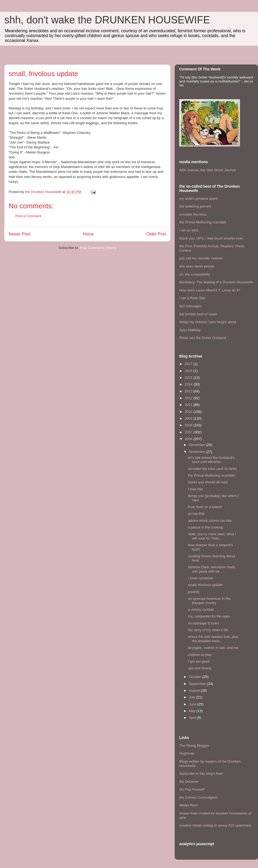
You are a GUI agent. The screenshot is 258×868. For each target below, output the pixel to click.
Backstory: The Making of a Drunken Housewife (216, 282)
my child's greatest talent (198, 199)
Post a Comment (28, 216)
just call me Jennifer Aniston (201, 258)
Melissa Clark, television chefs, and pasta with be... (212, 569)
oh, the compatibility (195, 274)
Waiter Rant (188, 805)
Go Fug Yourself (192, 789)
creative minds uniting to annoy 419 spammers (215, 825)
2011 (189, 405)
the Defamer (189, 782)
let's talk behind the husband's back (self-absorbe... (211, 460)
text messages (191, 306)
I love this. (196, 489)
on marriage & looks (203, 623)
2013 (189, 391)
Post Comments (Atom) (98, 248)
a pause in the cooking (205, 527)
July (193, 697)
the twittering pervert (195, 206)
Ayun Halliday (190, 330)
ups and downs (200, 668)
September (198, 684)
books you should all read (208, 482)
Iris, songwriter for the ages (209, 616)
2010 (189, 412)
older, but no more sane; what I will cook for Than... (212, 536)
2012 (189, 398)
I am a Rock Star (192, 298)
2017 (189, 364)
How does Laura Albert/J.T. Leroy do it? (210, 290)
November (198, 452)
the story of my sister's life (208, 630)
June (193, 704)
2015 (189, 378)
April (193, 718)
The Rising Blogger (194, 746)
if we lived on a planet (205, 507)
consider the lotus (193, 214)
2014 (189, 384)
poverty (194, 592)
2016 (189, 371)
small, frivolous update (205, 585)
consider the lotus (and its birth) (212, 469)
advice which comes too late (210, 521)
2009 (189, 418)
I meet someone (200, 578)
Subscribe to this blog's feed (201, 774)
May (193, 711)
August (195, 690)
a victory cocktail (201, 610)
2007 (189, 432)
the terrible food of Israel (198, 314)
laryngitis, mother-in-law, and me (213, 648)
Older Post (156, 234)
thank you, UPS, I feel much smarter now (211, 238)
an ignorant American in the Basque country (209, 601)
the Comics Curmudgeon (199, 797)
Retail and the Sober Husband (203, 338)
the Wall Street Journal (218, 170)
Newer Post (19, 234)
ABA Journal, (189, 170)
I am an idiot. (189, 230)
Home (88, 234)
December (198, 445)
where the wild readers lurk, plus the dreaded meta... (213, 639)
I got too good (199, 661)
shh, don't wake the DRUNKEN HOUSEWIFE (107, 20)
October (196, 677)
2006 (189, 439)
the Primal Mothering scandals (203, 222)
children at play (200, 655)
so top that (196, 514)
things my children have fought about (208, 322)
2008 (189, 425)
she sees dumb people (197, 266)
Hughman (187, 753)
